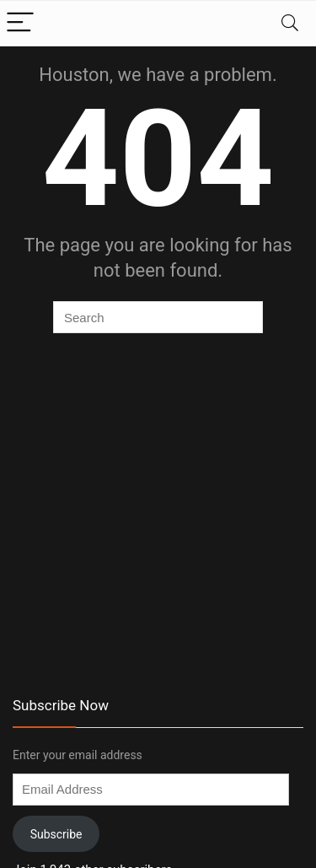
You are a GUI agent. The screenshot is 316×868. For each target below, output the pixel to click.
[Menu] (20, 23)
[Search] (290, 23)
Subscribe (56, 834)
